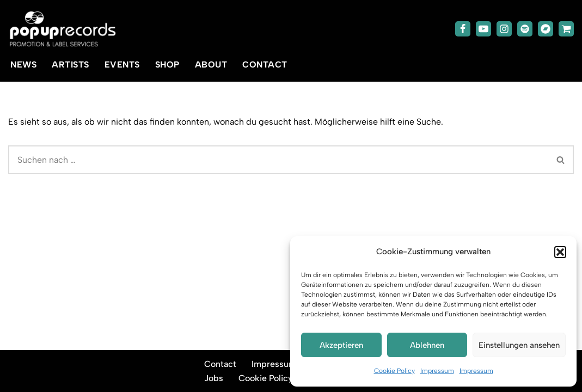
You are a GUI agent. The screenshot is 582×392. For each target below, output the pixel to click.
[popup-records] (63, 29)
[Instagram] (504, 29)
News (23, 65)
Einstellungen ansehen (519, 345)
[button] (560, 252)
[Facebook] (463, 29)
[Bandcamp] (546, 29)
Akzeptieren (341, 345)
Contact (265, 65)
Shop (167, 65)
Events (122, 65)
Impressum (437, 371)
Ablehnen (427, 345)
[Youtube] (483, 29)
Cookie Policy (394, 371)
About (211, 65)
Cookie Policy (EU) (276, 378)
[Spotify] (525, 29)
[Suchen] (278, 160)
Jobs (214, 378)
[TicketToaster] (566, 29)
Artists (71, 65)
